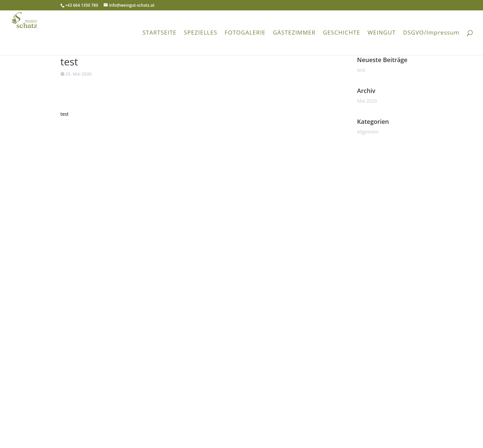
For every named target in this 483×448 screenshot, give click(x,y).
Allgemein (368, 132)
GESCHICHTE (342, 33)
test (361, 70)
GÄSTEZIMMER (294, 33)
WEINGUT (382, 33)
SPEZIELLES (200, 33)
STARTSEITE (160, 33)
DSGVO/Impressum (431, 33)
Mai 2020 (367, 101)
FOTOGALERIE (245, 33)
